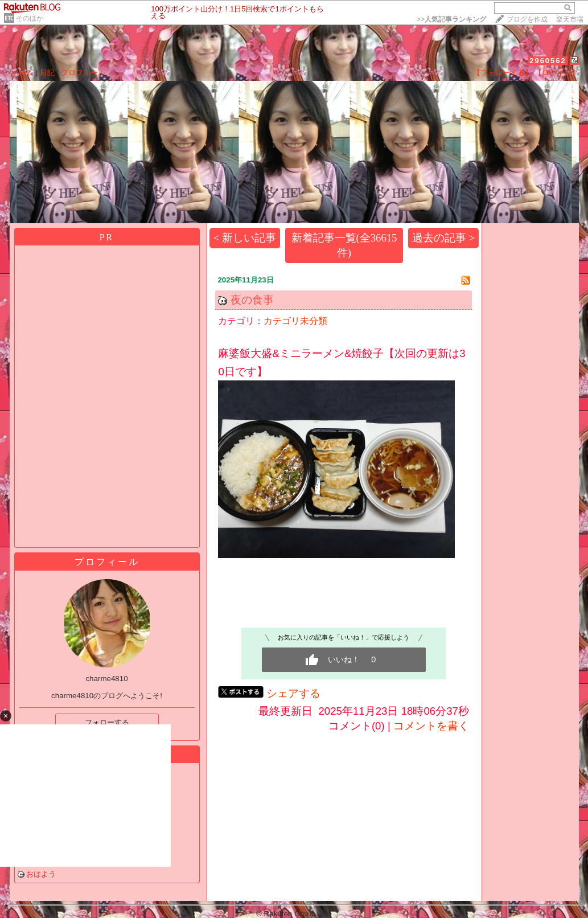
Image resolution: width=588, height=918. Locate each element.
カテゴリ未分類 (295, 321)
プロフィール (83, 73)
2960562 (548, 61)
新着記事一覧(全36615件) (344, 245)
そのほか (30, 18)
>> (451, 19)
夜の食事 (252, 300)
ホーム (22, 73)
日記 (47, 73)
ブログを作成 (527, 19)
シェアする (293, 693)
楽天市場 (570, 19)
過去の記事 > (443, 238)
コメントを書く (431, 726)
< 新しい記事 (245, 238)
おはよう (41, 874)
